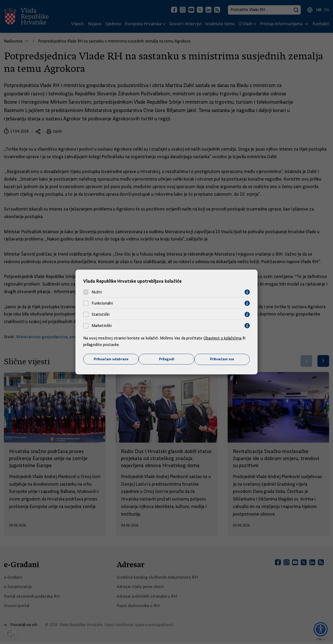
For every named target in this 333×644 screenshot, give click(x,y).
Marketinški (102, 326)
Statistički (101, 314)
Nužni (97, 292)
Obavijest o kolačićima (223, 338)
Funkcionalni (102, 303)
